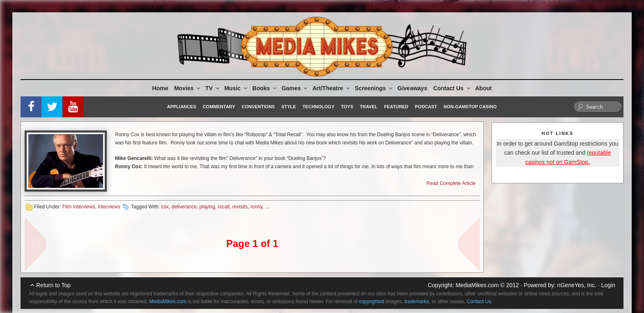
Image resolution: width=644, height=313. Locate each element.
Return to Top (53, 285)
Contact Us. (480, 302)
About (483, 88)
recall (224, 207)
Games (295, 88)
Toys (347, 107)
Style (289, 107)
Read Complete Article (451, 183)
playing (207, 207)
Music (236, 88)
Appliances (182, 107)
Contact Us (452, 88)
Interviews (109, 207)
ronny (256, 207)
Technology (319, 107)
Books (265, 88)
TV (213, 88)
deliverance (184, 207)
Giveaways (412, 88)
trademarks (416, 302)
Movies (188, 88)
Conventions (258, 107)
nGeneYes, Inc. (577, 285)
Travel (369, 107)
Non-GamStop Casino (470, 107)
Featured (396, 107)
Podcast (426, 107)
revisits (240, 207)
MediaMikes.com (477, 285)
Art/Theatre (332, 88)
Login (608, 285)
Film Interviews (79, 207)
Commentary (219, 107)
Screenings (374, 88)
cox (165, 207)
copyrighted (372, 302)
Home (160, 88)
